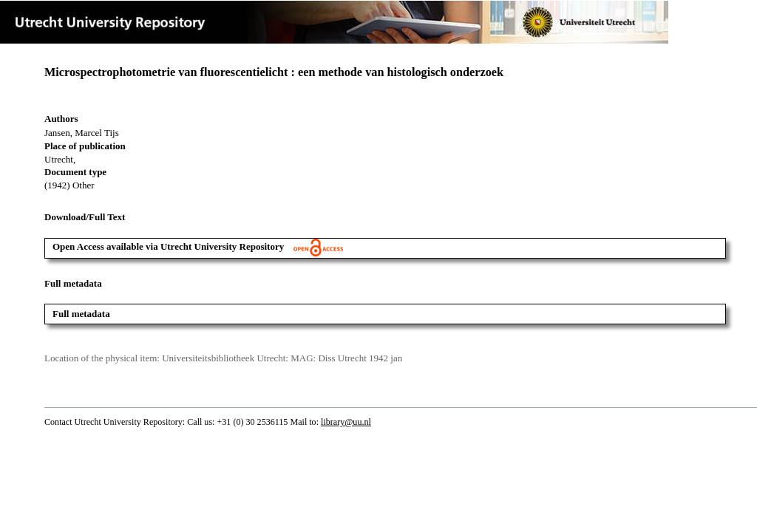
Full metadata (81, 314)
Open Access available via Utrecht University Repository (198, 246)
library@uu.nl (346, 422)
